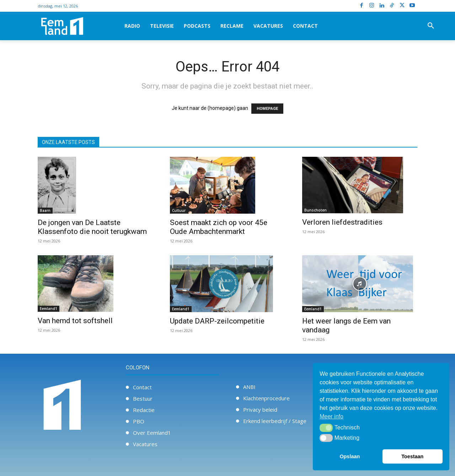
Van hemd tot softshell (75, 321)
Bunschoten (315, 210)
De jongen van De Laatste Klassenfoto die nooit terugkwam (92, 227)
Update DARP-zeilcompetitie (217, 321)
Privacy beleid (260, 410)
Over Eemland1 (152, 433)
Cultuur (179, 210)
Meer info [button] (331, 416)
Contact (142, 387)
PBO (139, 421)
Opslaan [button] (350, 456)
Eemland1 (49, 309)
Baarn (45, 210)
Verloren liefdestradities (343, 222)
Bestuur (143, 399)
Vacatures (145, 444)
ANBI (249, 387)
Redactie (144, 410)
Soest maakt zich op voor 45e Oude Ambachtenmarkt (219, 227)
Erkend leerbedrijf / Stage (275, 421)
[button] (431, 26)
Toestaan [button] (412, 456)
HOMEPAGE (267, 109)
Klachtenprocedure (266, 398)
